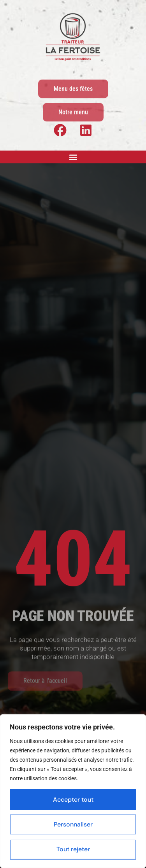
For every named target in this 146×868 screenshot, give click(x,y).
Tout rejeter (73, 849)
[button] (73, 157)
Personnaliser (73, 824)
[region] (73, 791)
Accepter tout (73, 800)
